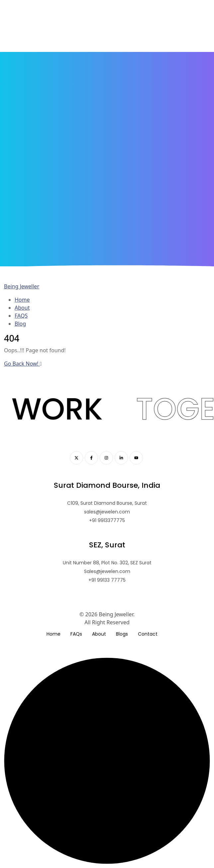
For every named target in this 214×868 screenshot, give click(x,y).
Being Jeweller (22, 286)
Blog (20, 324)
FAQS (21, 316)
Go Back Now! (23, 364)
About (22, 308)
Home (22, 300)
